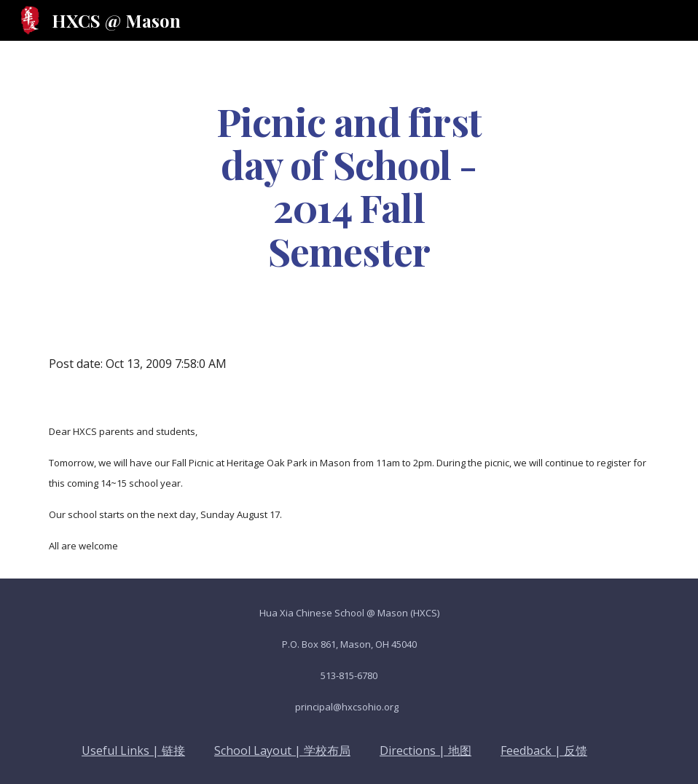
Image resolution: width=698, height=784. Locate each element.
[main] (349, 185)
